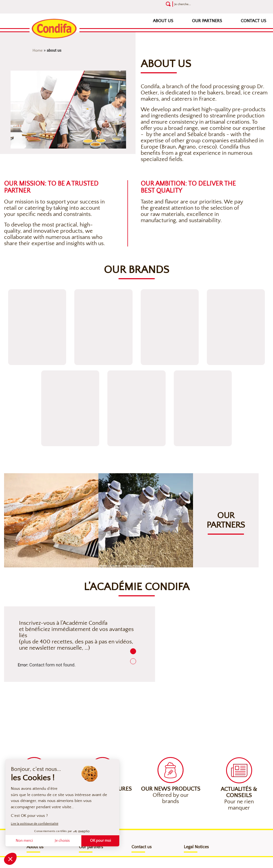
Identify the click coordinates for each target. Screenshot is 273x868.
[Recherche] (203, 4)
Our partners (207, 21)
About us (163, 21)
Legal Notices (196, 847)
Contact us (253, 21)
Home (38, 51)
